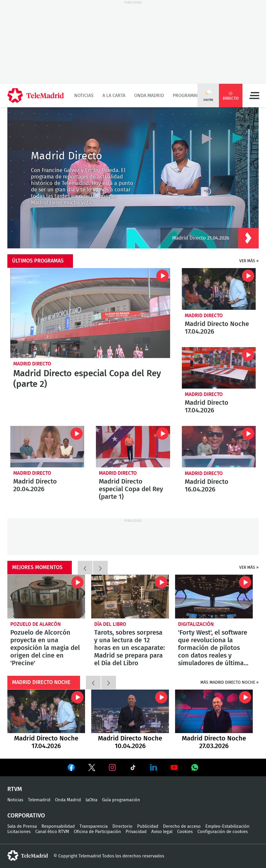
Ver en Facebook (71, 769)
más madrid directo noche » (230, 683)
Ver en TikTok (133, 769)
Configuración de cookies (223, 832)
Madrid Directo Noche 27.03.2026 (214, 711)
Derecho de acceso (182, 826)
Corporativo (26, 816)
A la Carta (114, 96)
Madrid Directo (32, 364)
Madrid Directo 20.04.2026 (47, 447)
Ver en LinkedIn (154, 767)
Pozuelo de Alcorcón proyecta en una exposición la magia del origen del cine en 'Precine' (46, 597)
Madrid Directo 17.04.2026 (219, 368)
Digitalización (196, 624)
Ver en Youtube (174, 767)
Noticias (84, 96)
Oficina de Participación (97, 832)
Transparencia (94, 826)
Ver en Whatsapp (195, 767)
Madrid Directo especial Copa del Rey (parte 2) (90, 313)
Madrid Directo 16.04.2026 (219, 447)
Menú (254, 96)
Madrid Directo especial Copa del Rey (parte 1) (133, 447)
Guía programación (121, 800)
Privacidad (136, 832)
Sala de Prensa (22, 826)
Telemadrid (39, 800)
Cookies (185, 832)
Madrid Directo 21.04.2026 (201, 234)
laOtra (92, 800)
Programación (190, 96)
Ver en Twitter (92, 769)
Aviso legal (162, 832)
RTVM (15, 789)
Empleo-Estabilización (227, 826)
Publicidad (148, 826)
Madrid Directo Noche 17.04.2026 (219, 289)
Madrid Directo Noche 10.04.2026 (130, 711)
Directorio (122, 826)
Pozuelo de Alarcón (35, 624)
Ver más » (249, 261)
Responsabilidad (58, 826)
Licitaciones (19, 832)
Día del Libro (110, 624)
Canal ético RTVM (52, 832)
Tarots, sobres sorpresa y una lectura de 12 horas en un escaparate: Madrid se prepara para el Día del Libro (130, 597)
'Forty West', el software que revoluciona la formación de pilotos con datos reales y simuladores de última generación (214, 597)
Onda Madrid (149, 96)
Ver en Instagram (112, 767)
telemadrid (28, 856)
